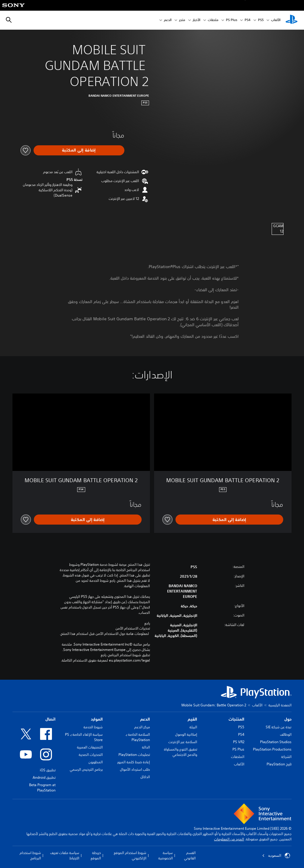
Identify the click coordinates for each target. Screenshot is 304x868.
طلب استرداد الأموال (135, 769)
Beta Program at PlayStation (42, 787)
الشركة (286, 757)
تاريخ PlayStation (279, 764)
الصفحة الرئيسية (280, 705)
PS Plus (232, 20)
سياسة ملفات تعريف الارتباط (65, 855)
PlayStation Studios (276, 742)
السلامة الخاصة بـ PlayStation (138, 737)
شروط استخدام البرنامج (30, 855)
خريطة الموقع (96, 855)
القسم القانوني (190, 855)
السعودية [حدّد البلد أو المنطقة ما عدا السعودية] (276, 856)
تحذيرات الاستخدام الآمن (133, 628)
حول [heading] (288, 719)
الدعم (168, 20)
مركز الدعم (142, 727)
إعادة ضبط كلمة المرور (134, 762)
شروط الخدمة (93, 727)
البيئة (193, 727)
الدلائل (145, 777)
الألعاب (276, 20)
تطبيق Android (44, 777)
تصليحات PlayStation (134, 755)
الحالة (146, 747)
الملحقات (238, 757)
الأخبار (197, 20)
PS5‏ (261, 20)
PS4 (248, 20)
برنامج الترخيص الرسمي (86, 769)
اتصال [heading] (50, 719)
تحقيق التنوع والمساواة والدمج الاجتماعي (180, 752)
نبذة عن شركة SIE (279, 727)
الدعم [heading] (145, 719)
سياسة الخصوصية (166, 855)
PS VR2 (239, 742)
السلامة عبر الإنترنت (183, 742)
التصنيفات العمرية (90, 747)
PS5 (241, 727)
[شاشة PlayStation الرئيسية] (292, 20)
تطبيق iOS (48, 770)
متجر (182, 20)
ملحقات (213, 20)
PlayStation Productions (272, 749)
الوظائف (286, 734)
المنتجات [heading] (236, 719)
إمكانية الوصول (186, 734)
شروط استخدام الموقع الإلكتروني (130, 855)
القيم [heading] (192, 719)
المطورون (96, 762)
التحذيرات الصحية (91, 755)
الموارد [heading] (97, 719)
